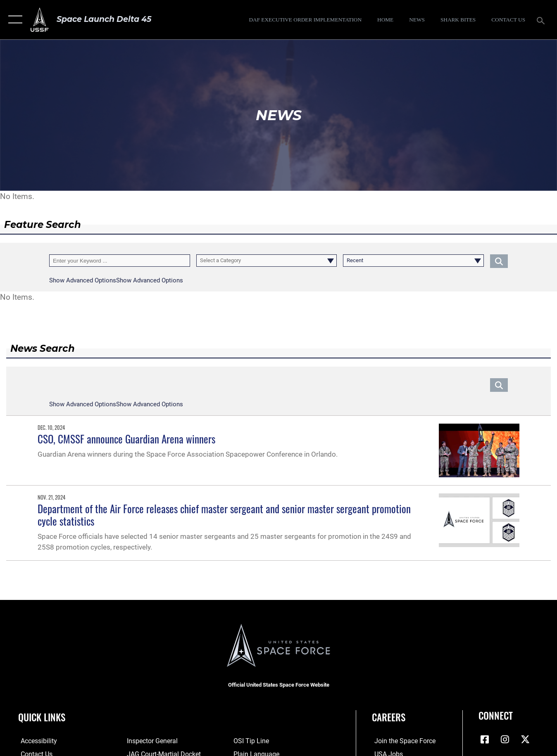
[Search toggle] (542, 20)
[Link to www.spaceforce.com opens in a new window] (401, 741)
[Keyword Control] (120, 261)
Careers (389, 717)
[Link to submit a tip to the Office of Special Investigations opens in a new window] (251, 741)
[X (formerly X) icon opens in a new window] (525, 739)
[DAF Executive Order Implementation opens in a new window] (305, 19)
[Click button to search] (499, 261)
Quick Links (42, 717)
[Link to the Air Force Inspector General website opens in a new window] (150, 741)
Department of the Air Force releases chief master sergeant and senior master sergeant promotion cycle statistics (224, 515)
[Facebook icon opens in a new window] (485, 739)
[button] (13, 20)
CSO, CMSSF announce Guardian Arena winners (126, 439)
